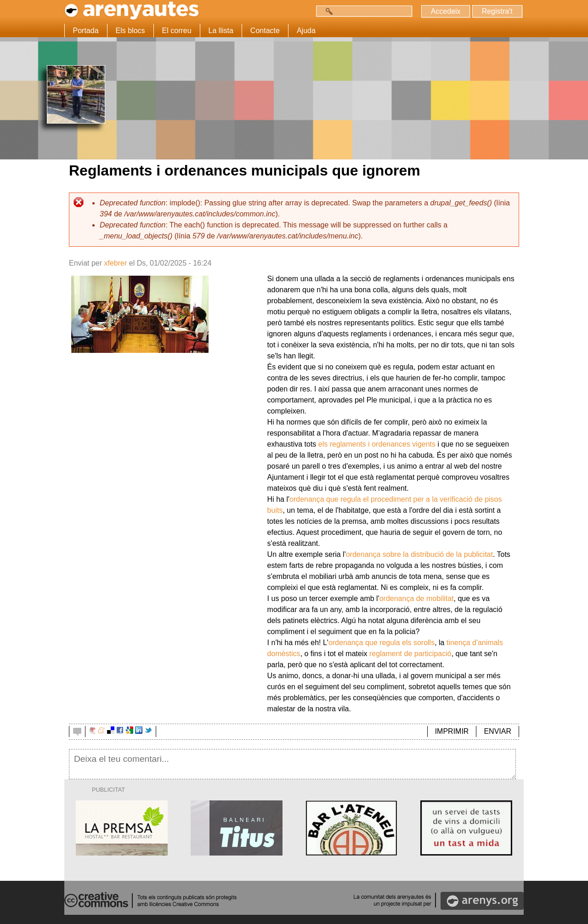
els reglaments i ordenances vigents (377, 444)
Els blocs (130, 31)
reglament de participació (410, 654)
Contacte (265, 31)
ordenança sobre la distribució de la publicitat (419, 554)
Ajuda (306, 31)
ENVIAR (498, 731)
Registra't (497, 11)
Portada (86, 31)
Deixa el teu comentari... (292, 764)
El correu (177, 31)
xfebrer (115, 263)
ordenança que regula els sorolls (382, 643)
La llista (221, 31)
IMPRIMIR (452, 731)
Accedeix (445, 11)
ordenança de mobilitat (417, 598)
